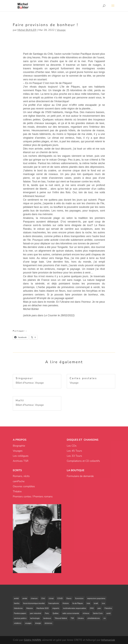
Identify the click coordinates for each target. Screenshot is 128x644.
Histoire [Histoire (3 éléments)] (66, 603)
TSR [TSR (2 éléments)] (72, 618)
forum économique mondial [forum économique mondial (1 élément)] (34, 603)
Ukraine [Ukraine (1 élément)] (81, 618)
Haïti (20, 400)
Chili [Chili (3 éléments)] (43, 598)
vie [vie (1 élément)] (105, 618)
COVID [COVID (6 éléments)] (60, 598)
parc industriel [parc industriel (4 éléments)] (36, 613)
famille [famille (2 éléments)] (17, 603)
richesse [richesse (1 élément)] (86, 613)
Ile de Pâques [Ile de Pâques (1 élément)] (78, 603)
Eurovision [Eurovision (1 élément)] (79, 598)
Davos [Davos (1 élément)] (69, 598)
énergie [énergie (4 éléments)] (38, 623)
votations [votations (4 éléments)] (18, 623)
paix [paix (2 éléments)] (99, 608)
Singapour (24, 378)
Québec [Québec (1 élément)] (56, 613)
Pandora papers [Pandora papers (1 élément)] (20, 613)
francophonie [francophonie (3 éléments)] (54, 603)
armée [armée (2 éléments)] (25, 598)
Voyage (61, 30)
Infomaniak (108, 640)
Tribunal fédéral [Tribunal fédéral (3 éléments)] (61, 618)
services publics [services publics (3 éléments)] (20, 618)
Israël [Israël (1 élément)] (96, 603)
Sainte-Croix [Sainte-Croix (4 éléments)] (98, 613)
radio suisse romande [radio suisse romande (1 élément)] (71, 613)
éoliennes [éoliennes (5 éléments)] (48, 623)
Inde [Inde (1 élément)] (88, 603)
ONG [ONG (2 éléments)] (92, 608)
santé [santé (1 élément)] (108, 613)
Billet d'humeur (25, 383)
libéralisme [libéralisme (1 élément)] (18, 608)
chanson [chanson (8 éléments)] (34, 598)
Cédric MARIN (32, 640)
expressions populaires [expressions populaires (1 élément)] (96, 598)
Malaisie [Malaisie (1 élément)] (30, 608)
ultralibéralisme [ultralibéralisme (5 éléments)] (94, 618)
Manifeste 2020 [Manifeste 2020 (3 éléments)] (43, 608)
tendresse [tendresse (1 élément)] (47, 618)
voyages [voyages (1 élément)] (28, 623)
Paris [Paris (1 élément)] (47, 613)
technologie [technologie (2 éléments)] (35, 618)
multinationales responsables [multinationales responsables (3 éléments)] (75, 608)
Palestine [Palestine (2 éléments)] (108, 608)
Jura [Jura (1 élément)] (103, 603)
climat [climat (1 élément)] (51, 598)
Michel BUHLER (27, 30)
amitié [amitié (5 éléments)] (16, 598)
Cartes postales (83, 378)
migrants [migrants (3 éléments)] (56, 608)
